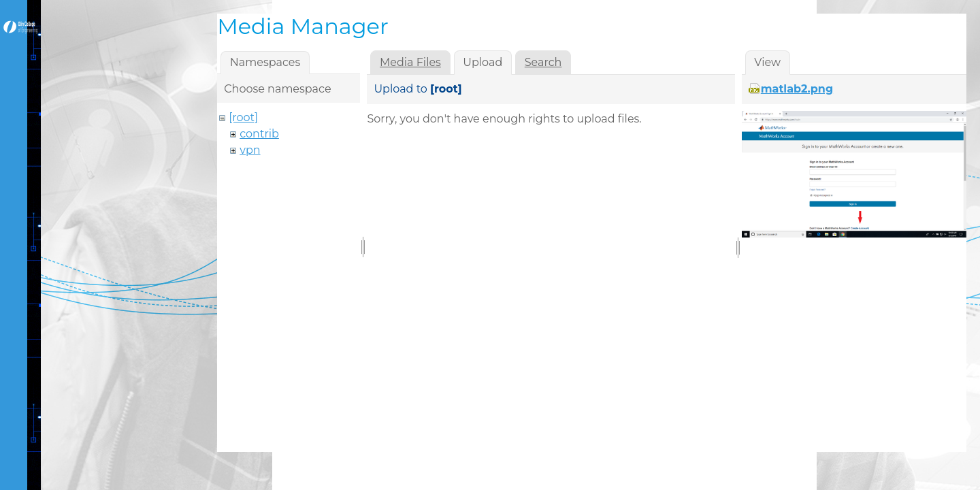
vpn (250, 150)
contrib (259, 134)
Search (543, 62)
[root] (243, 117)
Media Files (410, 62)
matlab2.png (797, 89)
